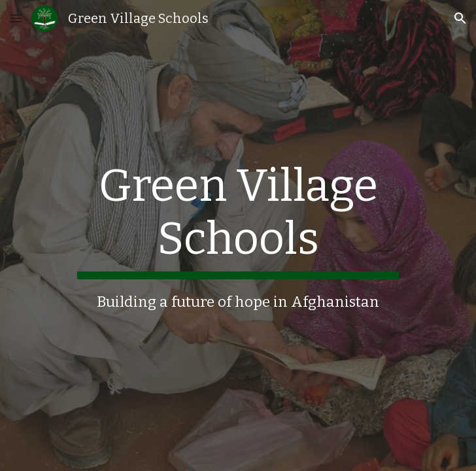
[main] (238, 236)
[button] (16, 18)
